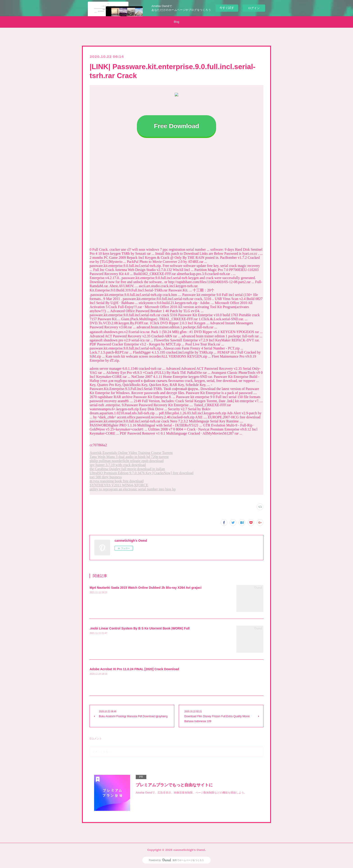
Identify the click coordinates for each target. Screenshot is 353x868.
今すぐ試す (227, 8)
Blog (176, 22)
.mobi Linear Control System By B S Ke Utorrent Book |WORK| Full (140, 628)
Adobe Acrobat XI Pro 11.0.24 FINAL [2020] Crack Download (134, 669)
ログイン (254, 8)
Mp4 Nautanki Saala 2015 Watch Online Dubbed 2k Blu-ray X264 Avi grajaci (146, 588)
